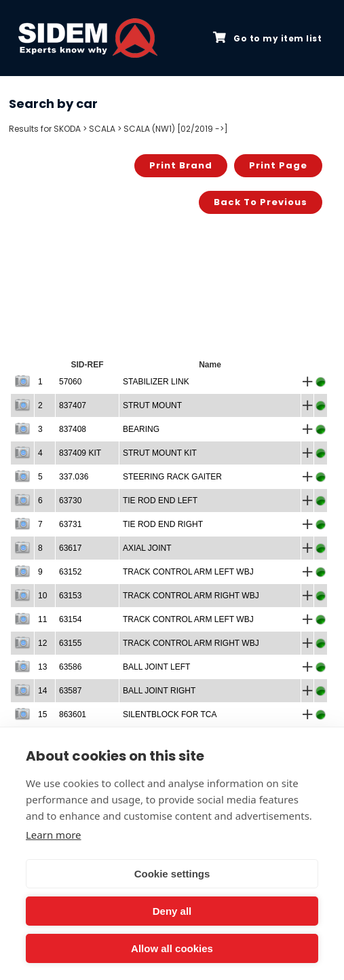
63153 (70, 596)
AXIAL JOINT (147, 548)
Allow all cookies (172, 948)
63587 (70, 691)
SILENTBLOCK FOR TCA (170, 714)
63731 (70, 524)
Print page (278, 165)
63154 (70, 619)
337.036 (74, 477)
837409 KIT (80, 453)
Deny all (172, 911)
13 (42, 667)
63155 (70, 643)
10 (42, 596)
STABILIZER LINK (156, 382)
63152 (70, 572)
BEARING (141, 429)
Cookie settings (172, 874)
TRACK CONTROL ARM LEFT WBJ (188, 572)
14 (42, 691)
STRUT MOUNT (152, 405)
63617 (70, 548)
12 (42, 643)
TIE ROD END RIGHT (163, 524)
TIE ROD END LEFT (160, 501)
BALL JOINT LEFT (156, 667)
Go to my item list (267, 38)
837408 (73, 429)
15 (42, 714)
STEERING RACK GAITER (172, 477)
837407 (73, 405)
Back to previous (261, 202)
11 (42, 619)
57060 (70, 382)
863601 (73, 714)
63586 (70, 667)
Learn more (54, 835)
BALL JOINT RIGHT (159, 691)
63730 (70, 501)
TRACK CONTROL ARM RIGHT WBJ (191, 596)
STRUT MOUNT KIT (160, 453)
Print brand (181, 165)
